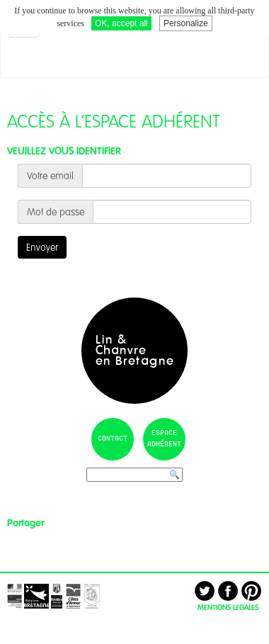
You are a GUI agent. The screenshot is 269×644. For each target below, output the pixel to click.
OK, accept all (121, 23)
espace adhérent (164, 439)
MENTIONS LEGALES (228, 607)
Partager (25, 523)
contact (113, 439)
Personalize (186, 23)
